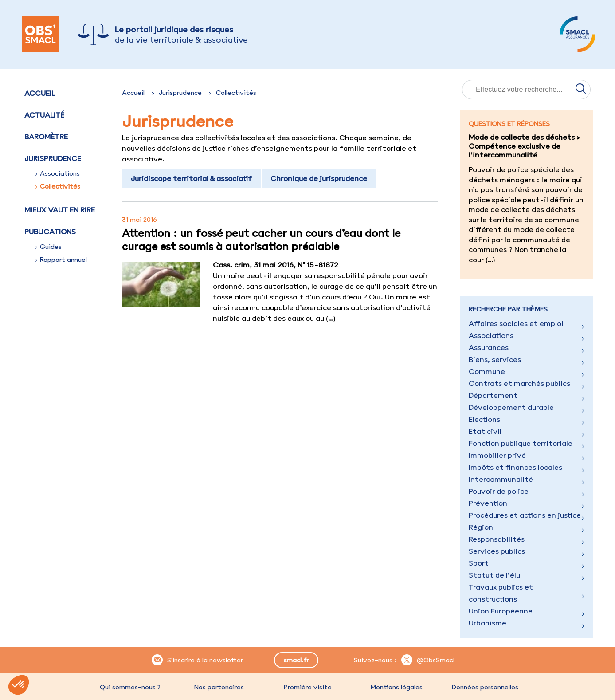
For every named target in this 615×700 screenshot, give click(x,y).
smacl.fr (296, 660)
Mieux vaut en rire (60, 210)
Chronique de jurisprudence (319, 178)
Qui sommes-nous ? (130, 687)
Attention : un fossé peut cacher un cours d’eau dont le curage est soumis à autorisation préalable (261, 240)
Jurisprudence (180, 93)
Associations (58, 173)
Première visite (308, 687)
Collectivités (58, 186)
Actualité (44, 115)
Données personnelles (485, 687)
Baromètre (46, 137)
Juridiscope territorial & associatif (191, 178)
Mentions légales (396, 687)
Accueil (40, 93)
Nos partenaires (219, 687)
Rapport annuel (61, 260)
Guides (49, 247)
